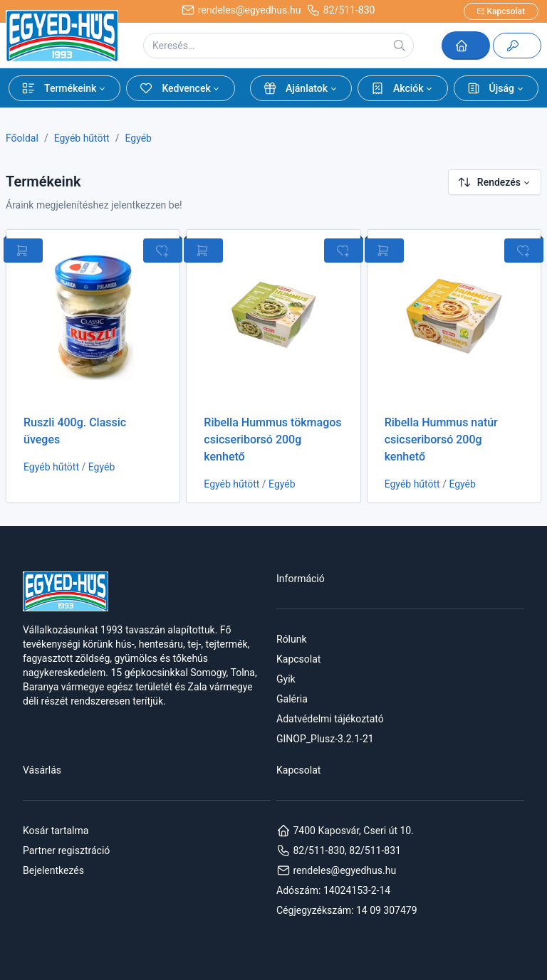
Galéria (292, 699)
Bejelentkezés (53, 870)
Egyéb (138, 138)
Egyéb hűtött (82, 138)
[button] (64, 88)
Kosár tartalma (56, 831)
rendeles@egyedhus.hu (336, 870)
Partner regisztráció (66, 850)
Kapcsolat (298, 659)
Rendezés (489, 182)
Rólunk (292, 639)
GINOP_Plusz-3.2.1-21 (325, 739)
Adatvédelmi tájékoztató (330, 719)
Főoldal (22, 138)
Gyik (286, 679)
